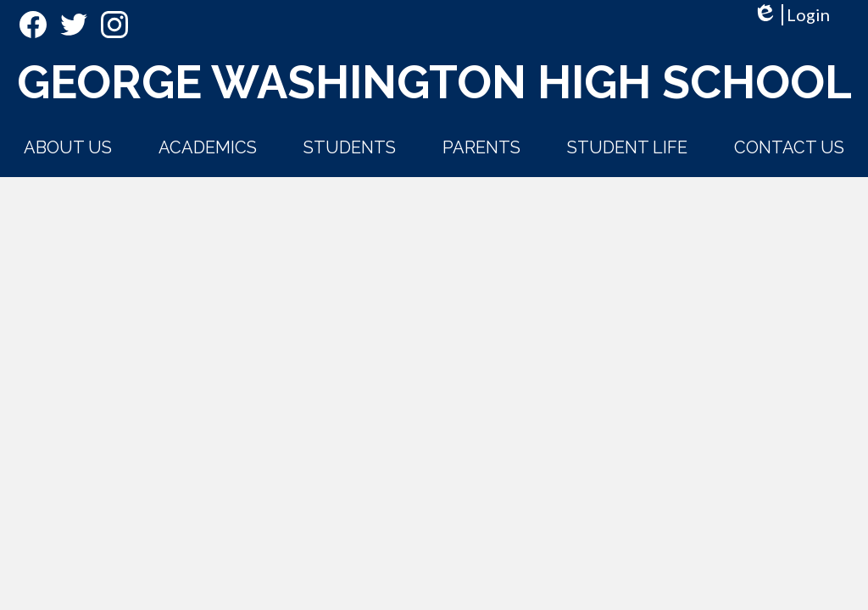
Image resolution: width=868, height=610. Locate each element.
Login (791, 15)
